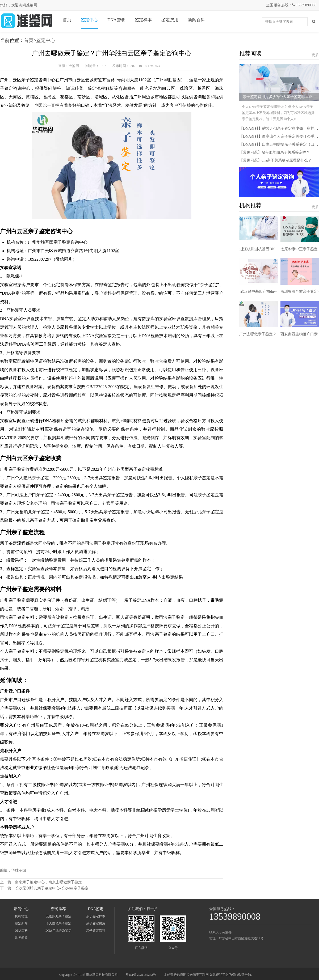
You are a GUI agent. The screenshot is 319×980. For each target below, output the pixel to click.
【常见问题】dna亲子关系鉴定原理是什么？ (275, 160)
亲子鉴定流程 (96, 931)
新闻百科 (196, 20)
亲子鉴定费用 (96, 923)
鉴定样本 (143, 20)
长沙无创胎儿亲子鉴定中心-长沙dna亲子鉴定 (52, 888)
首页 (67, 20)
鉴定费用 (170, 20)
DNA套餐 (116, 20)
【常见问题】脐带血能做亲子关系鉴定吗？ (275, 152)
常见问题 (21, 938)
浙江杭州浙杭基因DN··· (259, 249)
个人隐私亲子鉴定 (58, 923)
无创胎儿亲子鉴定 (58, 916)
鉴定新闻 (21, 923)
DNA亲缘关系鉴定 (58, 931)
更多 (315, 55)
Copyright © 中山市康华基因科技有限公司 (89, 975)
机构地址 (21, 916)
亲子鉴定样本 (96, 916)
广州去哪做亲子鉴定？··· (259, 334)
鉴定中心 (89, 20)
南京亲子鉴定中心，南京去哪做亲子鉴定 (48, 882)
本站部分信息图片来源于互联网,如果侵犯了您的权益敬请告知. (208, 975)
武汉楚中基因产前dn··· (259, 292)
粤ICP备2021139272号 (141, 975)
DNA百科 (21, 931)
